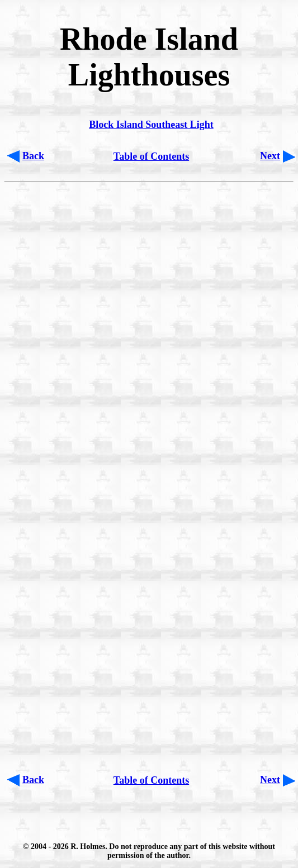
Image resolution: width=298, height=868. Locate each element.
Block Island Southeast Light (151, 125)
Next (270, 156)
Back (33, 156)
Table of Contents (151, 156)
